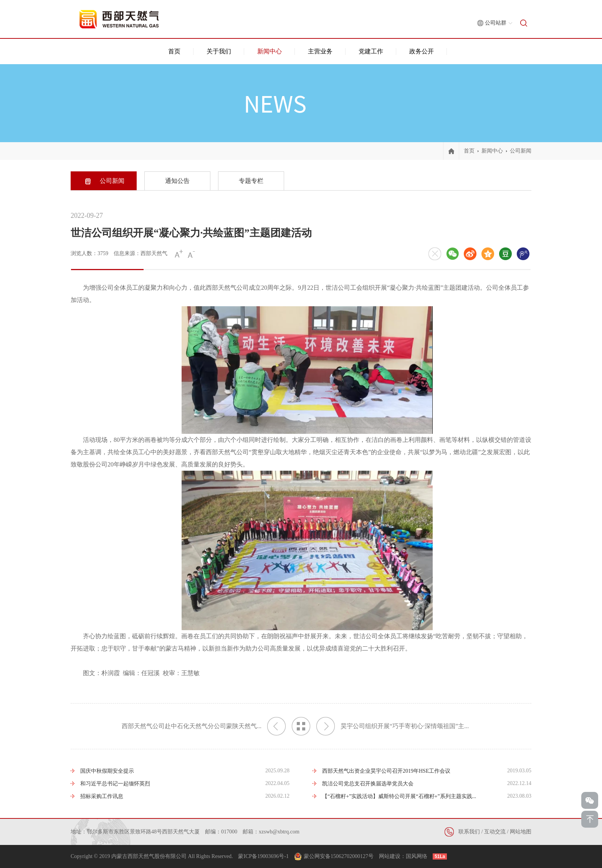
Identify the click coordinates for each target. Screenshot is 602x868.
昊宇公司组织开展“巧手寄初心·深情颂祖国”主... (393, 726)
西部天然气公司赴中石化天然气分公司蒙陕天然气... (204, 726)
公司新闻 (521, 151)
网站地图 (521, 832)
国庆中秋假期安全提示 (107, 771)
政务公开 (422, 51)
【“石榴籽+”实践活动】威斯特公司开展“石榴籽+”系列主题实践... (399, 796)
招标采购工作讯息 (102, 796)
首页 (174, 51)
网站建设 (390, 856)
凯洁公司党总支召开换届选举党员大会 (368, 784)
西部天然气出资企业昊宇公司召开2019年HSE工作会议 (386, 771)
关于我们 (219, 51)
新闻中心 (270, 51)
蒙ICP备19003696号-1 (263, 856)
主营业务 (320, 51)
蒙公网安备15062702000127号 (339, 856)
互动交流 (495, 832)
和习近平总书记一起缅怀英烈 (115, 784)
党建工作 (371, 51)
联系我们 (469, 832)
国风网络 (417, 856)
